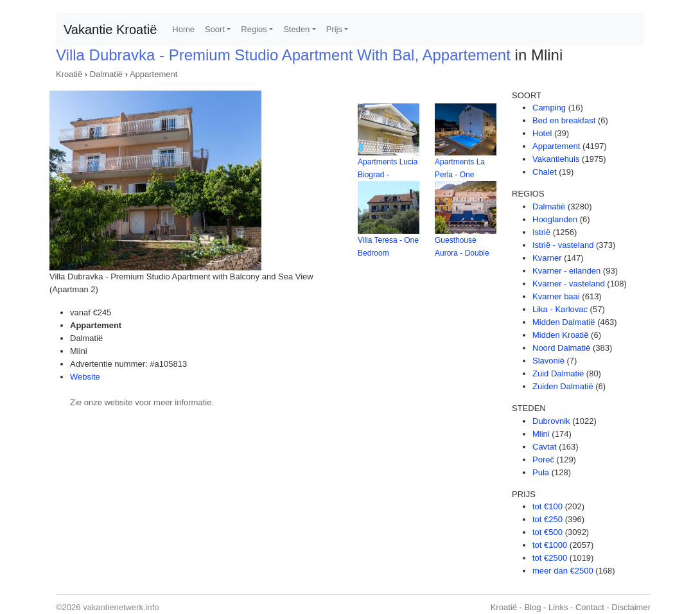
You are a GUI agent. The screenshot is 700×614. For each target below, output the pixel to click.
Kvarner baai (556, 296)
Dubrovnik (551, 421)
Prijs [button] (334, 29)
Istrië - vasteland (563, 245)
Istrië (541, 232)
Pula (541, 472)
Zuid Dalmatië (558, 373)
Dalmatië (106, 74)
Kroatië (69, 74)
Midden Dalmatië (564, 322)
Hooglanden (555, 219)
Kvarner (547, 258)
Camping (549, 108)
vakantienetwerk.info (121, 607)
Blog (532, 607)
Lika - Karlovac (560, 309)
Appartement (153, 74)
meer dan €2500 (563, 571)
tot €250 (547, 519)
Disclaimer (631, 607)
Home (183, 29)
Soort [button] (215, 29)
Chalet (545, 172)
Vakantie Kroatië (110, 30)
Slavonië (548, 361)
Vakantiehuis (556, 159)
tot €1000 (550, 545)
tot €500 (547, 532)
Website (85, 377)
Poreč (543, 460)
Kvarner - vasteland (569, 284)
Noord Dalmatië (561, 348)
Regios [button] (254, 29)
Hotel (542, 133)
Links (558, 607)
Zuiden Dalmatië (563, 386)
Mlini (541, 434)
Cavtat (545, 447)
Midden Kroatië (560, 335)
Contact (590, 607)
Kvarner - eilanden (566, 271)
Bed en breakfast (564, 120)
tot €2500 (550, 558)
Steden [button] (296, 29)
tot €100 (547, 506)
